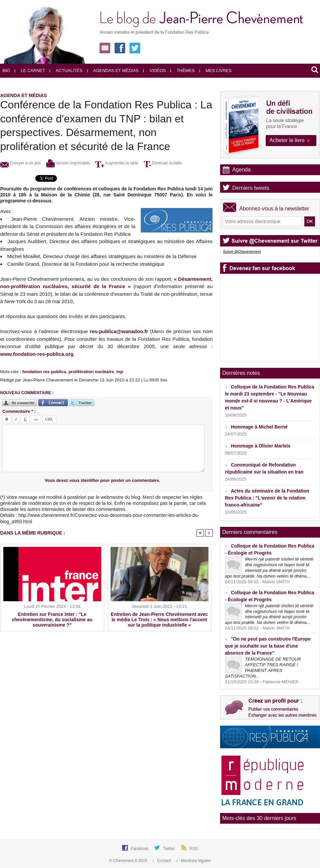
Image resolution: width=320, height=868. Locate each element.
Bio (6, 71)
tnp (120, 372)
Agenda (242, 170)
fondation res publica (44, 372)
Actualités (66, 71)
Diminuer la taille (163, 163)
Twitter (170, 849)
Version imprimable (68, 163)
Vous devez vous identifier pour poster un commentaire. (102, 480)
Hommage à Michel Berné (259, 427)
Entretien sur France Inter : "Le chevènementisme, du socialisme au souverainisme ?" (52, 620)
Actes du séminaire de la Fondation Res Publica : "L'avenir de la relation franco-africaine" (267, 498)
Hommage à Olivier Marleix (261, 446)
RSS (194, 849)
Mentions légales (194, 861)
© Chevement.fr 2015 (129, 861)
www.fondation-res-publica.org (37, 354)
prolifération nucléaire (91, 372)
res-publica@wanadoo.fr (119, 331)
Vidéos (155, 71)
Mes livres (216, 71)
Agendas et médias (113, 71)
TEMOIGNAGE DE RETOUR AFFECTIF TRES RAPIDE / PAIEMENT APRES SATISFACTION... (263, 668)
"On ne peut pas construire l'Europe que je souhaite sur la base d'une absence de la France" (268, 646)
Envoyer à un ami (21, 163)
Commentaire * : (19, 411)
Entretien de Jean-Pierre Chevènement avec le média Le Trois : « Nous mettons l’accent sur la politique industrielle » (160, 620)
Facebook (140, 849)
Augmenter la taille (117, 163)
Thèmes (183, 71)
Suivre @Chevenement (242, 251)
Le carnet (30, 71)
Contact (163, 861)
